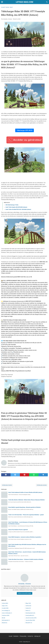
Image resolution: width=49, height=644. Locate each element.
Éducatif (29, 623)
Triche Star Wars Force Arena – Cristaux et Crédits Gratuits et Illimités (26, 559)
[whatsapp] (34, 475)
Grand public (30, 615)
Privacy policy (23, 636)
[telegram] (43, 475)
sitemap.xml (37, 636)
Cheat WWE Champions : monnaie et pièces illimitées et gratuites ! (25, 537)
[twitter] (15, 475)
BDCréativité (6, 620)
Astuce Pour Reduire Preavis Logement (18, 530)
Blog (28, 603)
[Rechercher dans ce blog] (47, 2)
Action (5, 603)
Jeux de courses (31, 618)
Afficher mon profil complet (25, 593)
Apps (5, 606)
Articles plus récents (7, 485)
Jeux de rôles (30, 620)
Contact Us (30, 636)
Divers (28, 611)
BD (4, 618)
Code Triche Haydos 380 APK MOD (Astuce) (16, 207)
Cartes (28, 606)
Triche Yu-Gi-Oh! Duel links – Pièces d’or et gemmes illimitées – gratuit (26, 515)
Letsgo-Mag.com (24, 2)
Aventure (6, 615)
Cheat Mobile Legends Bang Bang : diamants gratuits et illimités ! (25, 507)
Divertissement (30, 613)
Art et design (6, 611)
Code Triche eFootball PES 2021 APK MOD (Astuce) (18, 209)
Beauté (5, 623)
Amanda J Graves (25, 584)
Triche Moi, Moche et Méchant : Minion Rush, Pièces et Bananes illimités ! (27, 500)
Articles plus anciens (42, 485)
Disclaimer (16, 636)
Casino (28, 608)
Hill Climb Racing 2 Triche (12, 205)
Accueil (10, 636)
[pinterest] (25, 475)
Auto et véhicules (7, 613)
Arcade (5, 608)
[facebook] (6, 475)
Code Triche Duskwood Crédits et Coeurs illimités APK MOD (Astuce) (25, 492)
